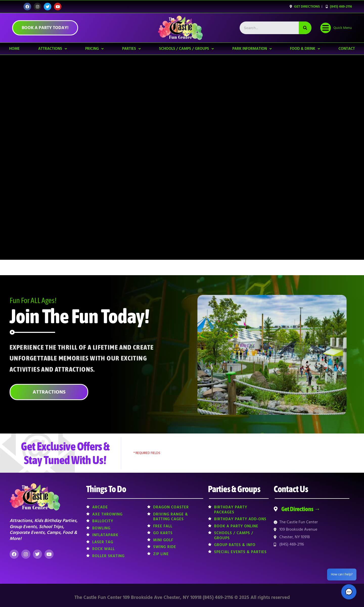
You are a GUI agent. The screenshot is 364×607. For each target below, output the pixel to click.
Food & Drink (305, 49)
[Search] (305, 28)
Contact (347, 49)
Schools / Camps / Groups (186, 49)
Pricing (94, 49)
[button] (349, 592)
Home (14, 49)
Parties (131, 49)
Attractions (53, 49)
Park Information (252, 49)
